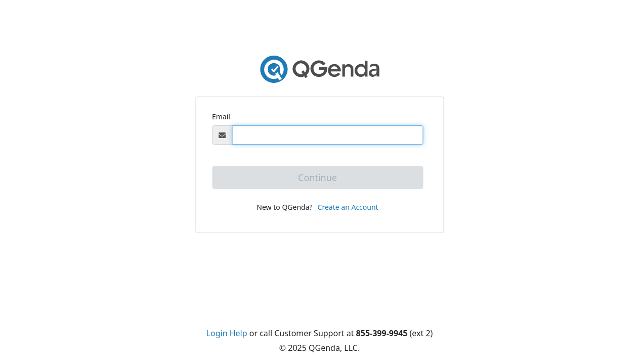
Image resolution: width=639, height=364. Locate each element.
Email (221, 117)
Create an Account (348, 207)
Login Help (227, 333)
